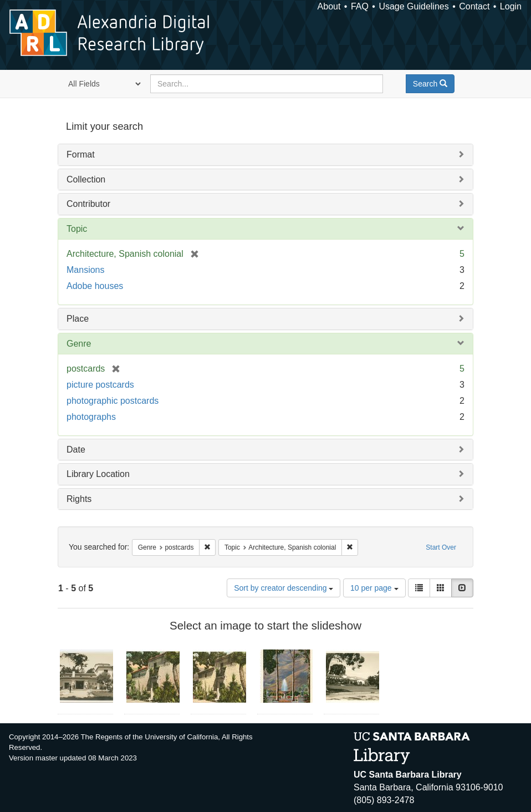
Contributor (88, 204)
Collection (86, 179)
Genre (79, 344)
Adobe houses (95, 286)
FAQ (360, 6)
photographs (91, 417)
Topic (77, 229)
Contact (474, 6)
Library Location (98, 474)
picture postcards (100, 385)
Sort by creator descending (284, 588)
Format (81, 154)
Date (76, 450)
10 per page (374, 588)
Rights (79, 499)
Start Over (441, 547)
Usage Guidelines (413, 6)
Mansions (85, 270)
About (329, 6)
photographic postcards (113, 401)
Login (511, 6)
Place (78, 319)
